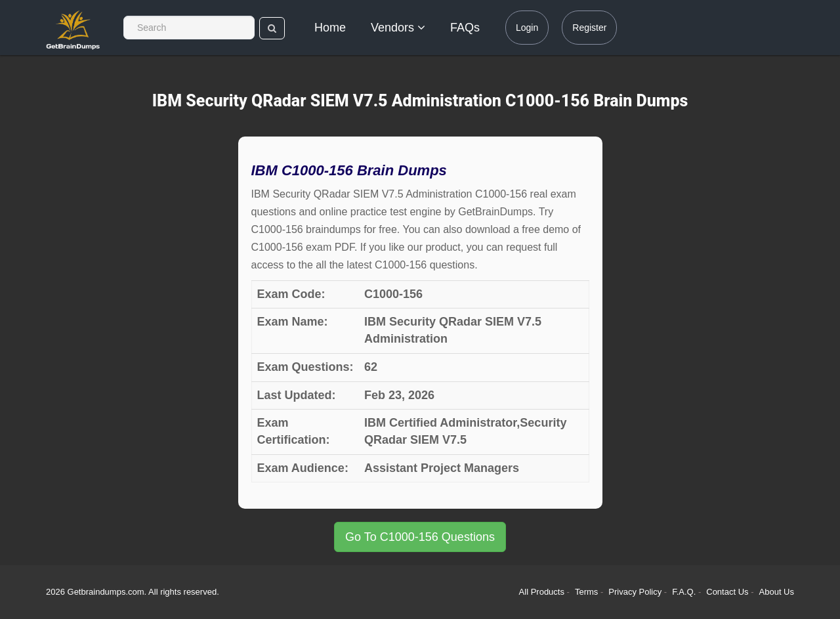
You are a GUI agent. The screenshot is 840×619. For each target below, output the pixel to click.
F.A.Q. (685, 592)
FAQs (465, 28)
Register (589, 28)
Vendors (398, 28)
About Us (777, 592)
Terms (586, 592)
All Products (542, 592)
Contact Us (728, 592)
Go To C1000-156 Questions (420, 537)
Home (330, 28)
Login (527, 28)
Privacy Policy (636, 592)
